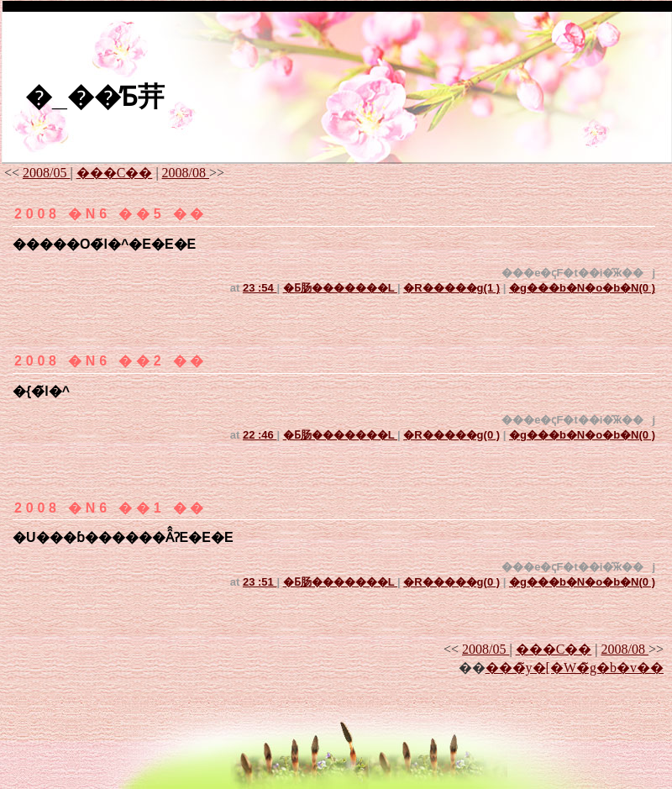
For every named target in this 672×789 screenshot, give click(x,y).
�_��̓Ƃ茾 (95, 97)
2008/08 (186, 173)
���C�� (115, 173)
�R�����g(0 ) (451, 435)
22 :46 (260, 435)
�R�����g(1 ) (451, 288)
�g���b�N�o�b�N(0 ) (582, 288)
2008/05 (46, 173)
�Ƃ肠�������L (340, 288)
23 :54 (260, 288)
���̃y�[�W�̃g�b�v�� (575, 668)
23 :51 (260, 582)
